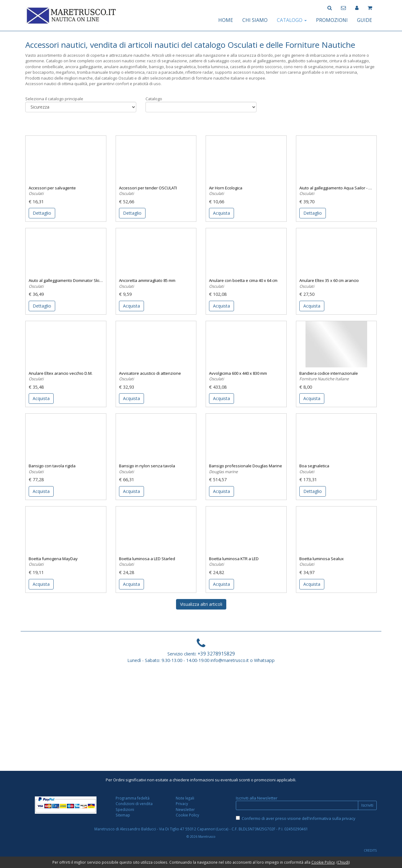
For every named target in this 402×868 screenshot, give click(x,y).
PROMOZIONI (332, 20)
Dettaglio (42, 213)
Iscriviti (367, 805)
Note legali (185, 798)
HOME (226, 20)
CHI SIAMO (255, 20)
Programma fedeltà (133, 798)
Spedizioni (125, 809)
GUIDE (365, 20)
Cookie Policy (187, 815)
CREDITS (370, 850)
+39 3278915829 (216, 654)
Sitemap (123, 815)
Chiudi (343, 862)
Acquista (222, 213)
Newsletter (185, 809)
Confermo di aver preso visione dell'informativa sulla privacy (299, 818)
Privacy (182, 804)
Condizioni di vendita (134, 804)
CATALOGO (292, 20)
